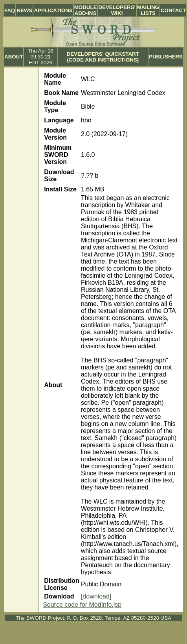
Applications (53, 10)
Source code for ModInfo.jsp (82, 605)
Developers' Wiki (117, 10)
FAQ (10, 10)
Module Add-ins (86, 10)
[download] (96, 596)
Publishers (166, 57)
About (14, 57)
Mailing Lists (148, 10)
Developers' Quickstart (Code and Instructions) (103, 57)
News (24, 10)
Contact (173, 10)
